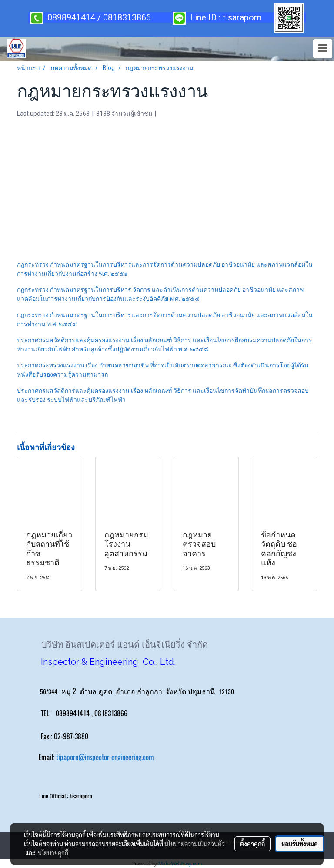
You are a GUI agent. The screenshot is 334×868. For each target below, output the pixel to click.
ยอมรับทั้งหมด (300, 844)
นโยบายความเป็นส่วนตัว (195, 844)
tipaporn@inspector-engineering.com (105, 757)
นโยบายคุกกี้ (53, 853)
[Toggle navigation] (323, 49)
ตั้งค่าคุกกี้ (252, 844)
